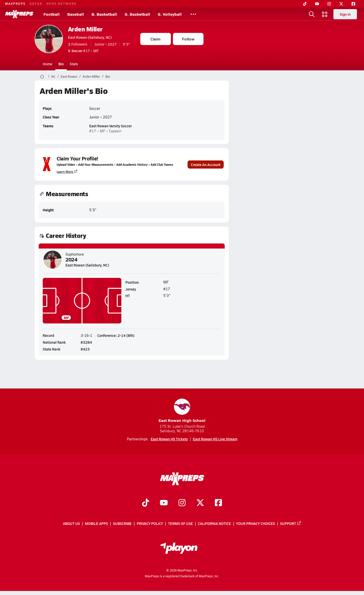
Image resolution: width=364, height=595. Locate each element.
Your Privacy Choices (256, 523)
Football (52, 14)
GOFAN (36, 4)
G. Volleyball (170, 14)
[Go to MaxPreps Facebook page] (218, 503)
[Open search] (312, 14)
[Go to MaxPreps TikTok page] (146, 503)
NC (53, 76)
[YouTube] (317, 4)
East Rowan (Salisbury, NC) (90, 37)
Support (291, 523)
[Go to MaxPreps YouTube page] (164, 503)
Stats (74, 64)
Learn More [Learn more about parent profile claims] (67, 171)
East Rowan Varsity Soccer (110, 126)
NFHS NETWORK (62, 4)
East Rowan (69, 76)
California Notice (214, 523)
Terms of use (180, 523)
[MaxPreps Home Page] (42, 76)
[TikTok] (305, 4)
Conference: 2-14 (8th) (116, 335)
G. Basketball (137, 14)
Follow (188, 39)
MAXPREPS (15, 4)
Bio (61, 64)
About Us (71, 523)
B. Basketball (104, 14)
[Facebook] (353, 4)
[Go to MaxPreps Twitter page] (200, 503)
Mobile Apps (96, 523)
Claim (155, 39)
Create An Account (206, 164)
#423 (85, 349)
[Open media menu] (325, 14)
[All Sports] (193, 14)
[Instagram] (329, 4)
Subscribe (122, 523)
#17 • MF (83, 51)
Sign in (345, 14)
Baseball (76, 14)
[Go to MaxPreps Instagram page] (182, 503)
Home (48, 64)
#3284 (86, 342)
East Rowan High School (182, 411)
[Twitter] (341, 4)
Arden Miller (85, 29)
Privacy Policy (150, 523)
